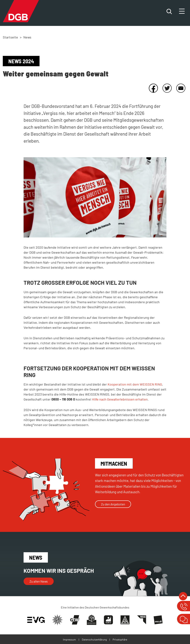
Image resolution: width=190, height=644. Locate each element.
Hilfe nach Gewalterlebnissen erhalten (120, 399)
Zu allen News (39, 581)
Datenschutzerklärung (94, 639)
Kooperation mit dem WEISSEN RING (135, 384)
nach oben (183, 596)
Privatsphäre (120, 639)
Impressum (69, 639)
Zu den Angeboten (113, 504)
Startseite (10, 37)
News (27, 37)
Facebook (153, 88)
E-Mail (181, 88)
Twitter (167, 88)
